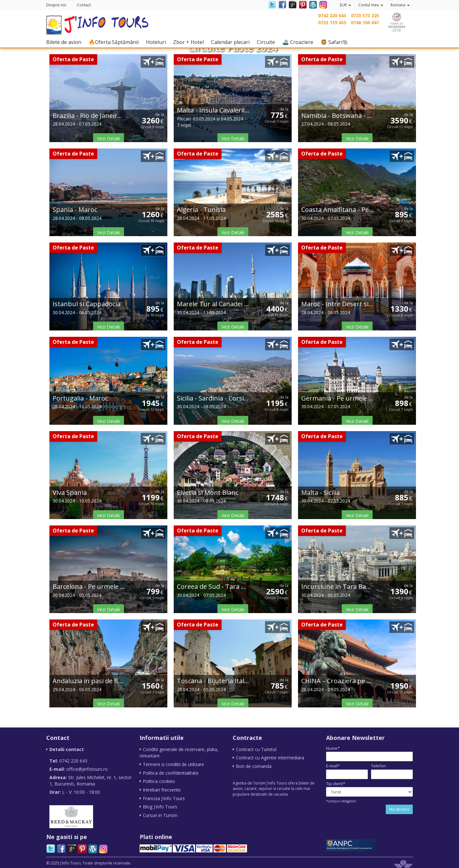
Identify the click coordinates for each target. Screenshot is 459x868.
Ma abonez (399, 809)
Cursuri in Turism (160, 814)
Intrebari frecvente (162, 789)
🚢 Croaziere (299, 42)
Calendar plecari (232, 42)
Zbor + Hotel (190, 42)
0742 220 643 (332, 15)
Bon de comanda (254, 766)
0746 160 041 (365, 22)
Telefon (379, 766)
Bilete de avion (65, 42)
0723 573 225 (365, 15)
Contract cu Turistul (256, 749)
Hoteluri (157, 42)
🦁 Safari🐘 (336, 42)
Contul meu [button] (371, 5)
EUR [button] (345, 5)
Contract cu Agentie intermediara (270, 758)
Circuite (268, 42)
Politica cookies (159, 781)
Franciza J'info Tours (164, 797)
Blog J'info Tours (160, 805)
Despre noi (56, 5)
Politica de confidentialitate (171, 772)
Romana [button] (400, 5)
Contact (84, 5)
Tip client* (336, 784)
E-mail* (333, 766)
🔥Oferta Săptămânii (115, 42)
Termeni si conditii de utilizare (173, 764)
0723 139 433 (332, 22)
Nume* (333, 748)
